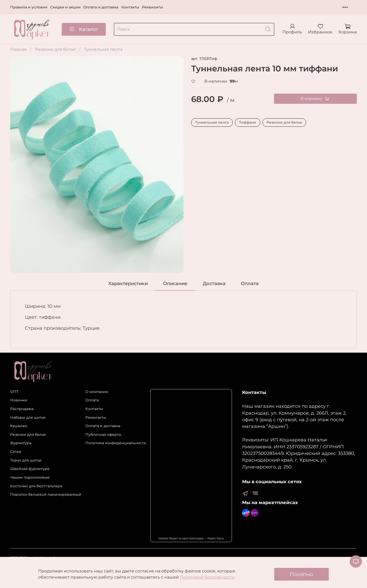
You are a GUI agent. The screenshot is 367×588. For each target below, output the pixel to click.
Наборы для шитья (28, 417)
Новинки (19, 400)
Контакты (130, 7)
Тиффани (248, 122)
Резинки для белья (55, 49)
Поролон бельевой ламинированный (46, 494)
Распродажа (22, 409)
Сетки (16, 452)
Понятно (302, 574)
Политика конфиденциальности (116, 443)
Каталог (84, 29)
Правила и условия (29, 7)
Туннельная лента (103, 49)
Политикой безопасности (207, 577)
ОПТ (14, 392)
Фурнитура (21, 443)
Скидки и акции (65, 7)
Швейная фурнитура (30, 469)
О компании (97, 392)
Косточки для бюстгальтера (36, 486)
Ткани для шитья (26, 460)
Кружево (19, 426)
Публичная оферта (103, 434)
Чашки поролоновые (30, 477)
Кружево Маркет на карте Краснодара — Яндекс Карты (191, 538)
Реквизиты (152, 7)
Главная (18, 49)
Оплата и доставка (101, 7)
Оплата (92, 400)
